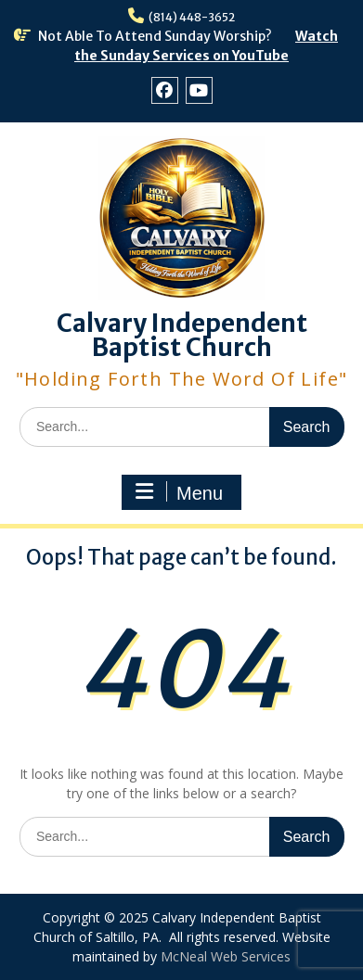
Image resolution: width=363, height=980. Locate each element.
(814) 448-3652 (192, 17)
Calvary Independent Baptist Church (182, 335)
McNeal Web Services (226, 956)
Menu (179, 492)
